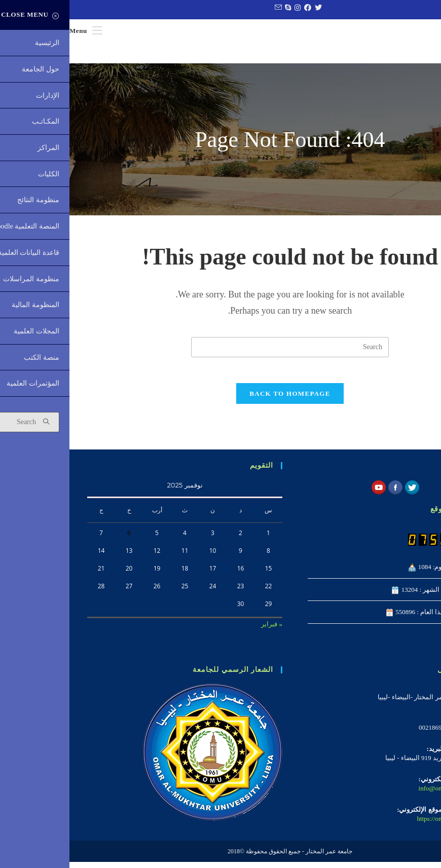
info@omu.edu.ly (372, 794)
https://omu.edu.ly (371, 825)
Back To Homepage (220, 400)
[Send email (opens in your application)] (207, 8)
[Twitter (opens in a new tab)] (248, 8)
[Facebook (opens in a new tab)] (237, 8)
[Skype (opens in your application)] (217, 8)
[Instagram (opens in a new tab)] (227, 8)
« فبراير (202, 631)
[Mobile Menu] (16, 31)
